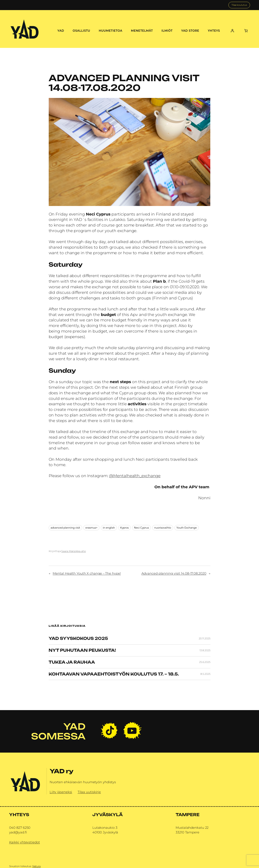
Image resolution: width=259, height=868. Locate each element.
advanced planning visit (65, 528)
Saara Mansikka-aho (74, 551)
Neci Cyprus (142, 528)
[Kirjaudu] (232, 31)
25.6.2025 (205, 662)
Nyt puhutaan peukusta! (82, 650)
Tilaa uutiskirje (89, 792)
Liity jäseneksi (61, 792)
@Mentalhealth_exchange (135, 476)
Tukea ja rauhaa (72, 662)
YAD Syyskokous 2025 (78, 639)
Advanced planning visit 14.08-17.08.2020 (174, 573)
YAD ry (61, 771)
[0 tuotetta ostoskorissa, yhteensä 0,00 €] (246, 31)
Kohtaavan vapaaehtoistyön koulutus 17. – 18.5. (114, 674)
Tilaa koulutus (239, 5)
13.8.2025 (205, 650)
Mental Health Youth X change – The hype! (87, 573)
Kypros (124, 528)
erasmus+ (91, 528)
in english (109, 528)
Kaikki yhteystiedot (25, 842)
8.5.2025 (205, 674)
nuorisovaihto (163, 528)
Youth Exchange (187, 528)
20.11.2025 (205, 638)
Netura (36, 866)
